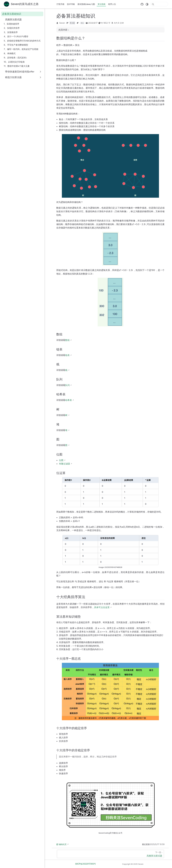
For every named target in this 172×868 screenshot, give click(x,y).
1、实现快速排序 (11, 24)
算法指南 (102, 4)
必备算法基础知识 (12, 14)
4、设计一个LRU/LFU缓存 (16, 36)
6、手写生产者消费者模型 (16, 45)
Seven (62, 23)
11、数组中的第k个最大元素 (17, 66)
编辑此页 (61, 844)
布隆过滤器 (64, 464)
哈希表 (69, 400)
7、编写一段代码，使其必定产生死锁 (21, 49)
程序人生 (112, 4)
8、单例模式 (10, 53)
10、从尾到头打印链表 (14, 62)
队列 (67, 385)
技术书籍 (71, 4)
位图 (61, 460)
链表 (67, 355)
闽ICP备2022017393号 (86, 864)
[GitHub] (142, 4)
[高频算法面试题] (110, 854)
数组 (67, 340)
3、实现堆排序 (11, 32)
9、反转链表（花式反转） (16, 58)
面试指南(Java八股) (86, 4)
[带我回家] (21, 4)
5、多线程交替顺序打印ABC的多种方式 (22, 41)
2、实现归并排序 (12, 28)
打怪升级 (60, 4)
